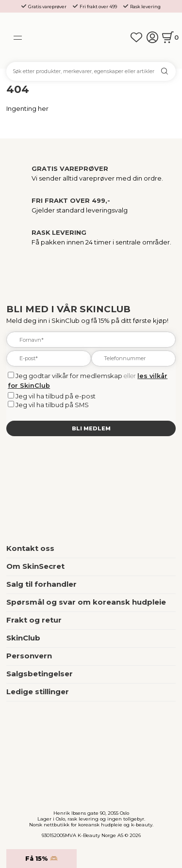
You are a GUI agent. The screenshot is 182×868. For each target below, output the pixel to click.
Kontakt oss (30, 548)
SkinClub (23, 638)
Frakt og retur (34, 620)
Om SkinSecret (35, 566)
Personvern (29, 656)
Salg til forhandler (41, 584)
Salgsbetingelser (40, 674)
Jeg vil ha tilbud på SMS (52, 405)
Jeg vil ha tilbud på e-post (56, 396)
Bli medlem (91, 428)
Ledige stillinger (38, 692)
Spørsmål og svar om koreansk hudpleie (86, 602)
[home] (91, 37)
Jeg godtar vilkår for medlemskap (69, 376)
